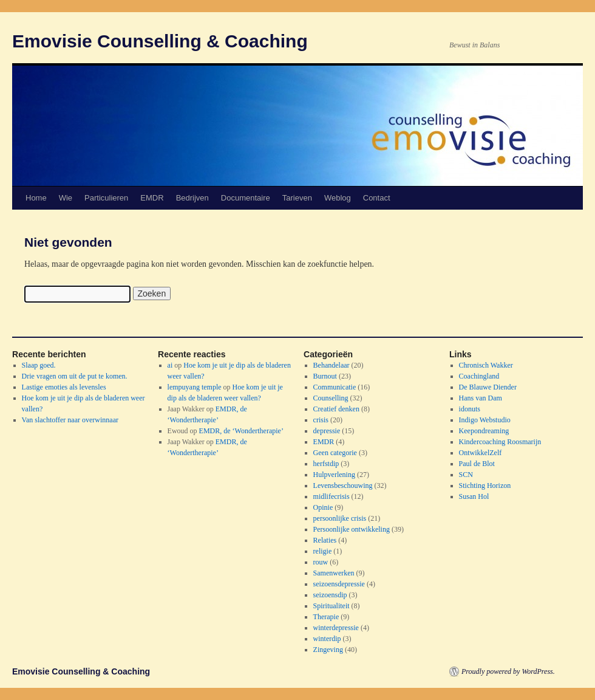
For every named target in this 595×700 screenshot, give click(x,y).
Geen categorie (335, 453)
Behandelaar (331, 365)
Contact (377, 198)
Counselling (331, 398)
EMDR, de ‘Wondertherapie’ (241, 431)
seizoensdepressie (339, 584)
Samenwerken (334, 573)
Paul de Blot (477, 464)
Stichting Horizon (485, 486)
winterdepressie (336, 628)
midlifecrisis (331, 496)
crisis (321, 420)
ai (170, 365)
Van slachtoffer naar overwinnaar (70, 420)
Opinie (323, 507)
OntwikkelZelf (481, 453)
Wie (66, 198)
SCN (466, 475)
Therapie (326, 617)
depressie (327, 431)
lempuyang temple (195, 387)
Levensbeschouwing (343, 486)
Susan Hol (474, 496)
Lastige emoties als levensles (64, 387)
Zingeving (328, 650)
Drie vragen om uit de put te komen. (75, 376)
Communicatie (335, 387)
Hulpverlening (334, 475)
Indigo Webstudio (485, 420)
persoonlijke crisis (340, 518)
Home (36, 198)
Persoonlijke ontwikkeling (352, 529)
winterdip (327, 639)
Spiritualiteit (331, 606)
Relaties (325, 540)
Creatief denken (336, 409)
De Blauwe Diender (488, 387)
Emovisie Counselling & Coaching (160, 41)
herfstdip (326, 464)
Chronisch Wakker (486, 365)
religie (323, 551)
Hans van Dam (481, 398)
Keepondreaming (484, 431)
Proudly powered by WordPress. (508, 671)
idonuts (470, 409)
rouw (321, 562)
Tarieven (297, 198)
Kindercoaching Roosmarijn (500, 442)
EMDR (152, 198)
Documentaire (246, 198)
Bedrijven (192, 198)
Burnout (325, 376)
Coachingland (479, 376)
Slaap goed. (39, 365)
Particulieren (106, 198)
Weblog (338, 198)
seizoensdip (330, 595)
